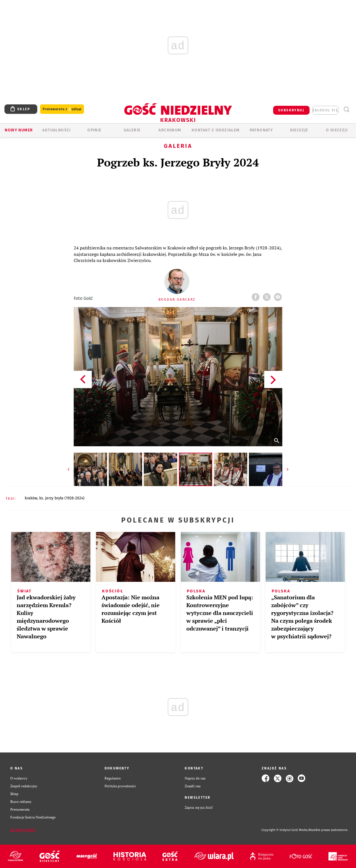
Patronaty (261, 130)
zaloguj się (325, 110)
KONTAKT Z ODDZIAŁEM (216, 130)
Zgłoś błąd (23, 830)
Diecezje (299, 130)
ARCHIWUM (170, 130)
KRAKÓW (31, 498)
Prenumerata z (62, 109)
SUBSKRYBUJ (291, 110)
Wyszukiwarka (346, 110)
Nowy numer (19, 130)
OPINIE (94, 130)
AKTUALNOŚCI (56, 130)
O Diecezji (337, 130)
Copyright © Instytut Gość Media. (285, 830)
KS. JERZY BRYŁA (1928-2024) (62, 498)
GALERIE (132, 130)
